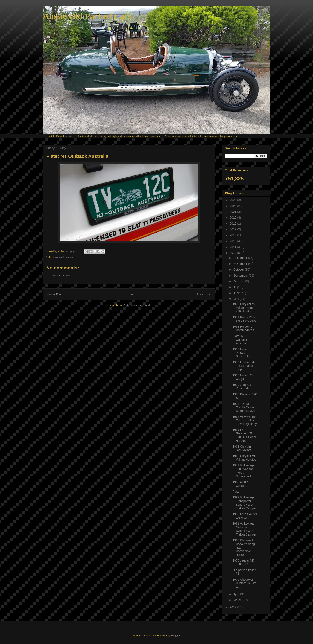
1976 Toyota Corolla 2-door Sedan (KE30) (244, 407)
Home (129, 294)
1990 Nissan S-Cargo (243, 377)
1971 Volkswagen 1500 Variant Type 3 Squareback (244, 471)
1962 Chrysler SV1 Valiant (242, 448)
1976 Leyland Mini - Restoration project (245, 366)
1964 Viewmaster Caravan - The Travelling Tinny (245, 420)
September (241, 276)
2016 (233, 235)
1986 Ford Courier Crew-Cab (245, 516)
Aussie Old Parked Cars (87, 16)
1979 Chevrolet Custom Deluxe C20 (244, 583)
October (239, 269)
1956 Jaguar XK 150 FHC (243, 562)
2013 (233, 253)
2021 (233, 212)
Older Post (204, 294)
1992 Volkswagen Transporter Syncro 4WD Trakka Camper (244, 503)
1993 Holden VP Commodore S (244, 328)
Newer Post (54, 294)
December (241, 258)
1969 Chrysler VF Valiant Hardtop (244, 458)
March (238, 600)
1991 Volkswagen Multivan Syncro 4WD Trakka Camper (244, 529)
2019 (233, 224)
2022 (233, 206)
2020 (233, 218)
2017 (233, 229)
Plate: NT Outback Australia (240, 340)
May (237, 299)
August (238, 281)
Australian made (64, 257)
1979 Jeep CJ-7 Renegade (243, 387)
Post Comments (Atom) (136, 305)
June (237, 293)
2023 (233, 200)
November (241, 264)
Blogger (175, 636)
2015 (233, 241)
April (237, 594)
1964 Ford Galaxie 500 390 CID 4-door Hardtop (244, 435)
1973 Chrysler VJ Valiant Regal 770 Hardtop (244, 308)
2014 (233, 247)
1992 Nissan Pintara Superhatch (242, 353)
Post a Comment (61, 275)
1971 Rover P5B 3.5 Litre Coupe (244, 319)
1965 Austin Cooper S (240, 484)
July (236, 287)
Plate (236, 492)
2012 (233, 607)
